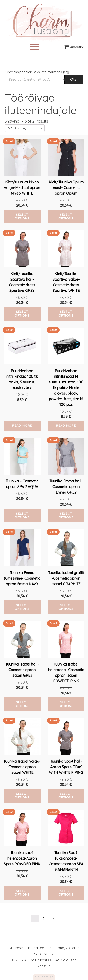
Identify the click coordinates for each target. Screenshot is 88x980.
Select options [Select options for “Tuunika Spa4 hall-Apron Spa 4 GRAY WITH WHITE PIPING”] (66, 796)
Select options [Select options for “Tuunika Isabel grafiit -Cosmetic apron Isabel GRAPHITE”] (66, 607)
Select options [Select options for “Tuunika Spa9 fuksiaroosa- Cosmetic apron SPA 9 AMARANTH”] (66, 893)
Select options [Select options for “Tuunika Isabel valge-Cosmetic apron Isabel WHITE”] (22, 796)
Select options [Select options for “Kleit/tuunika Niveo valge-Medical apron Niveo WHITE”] (22, 216)
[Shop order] (25, 128)
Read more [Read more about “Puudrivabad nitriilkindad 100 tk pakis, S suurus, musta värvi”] (22, 426)
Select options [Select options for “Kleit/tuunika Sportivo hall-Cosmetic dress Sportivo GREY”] (22, 313)
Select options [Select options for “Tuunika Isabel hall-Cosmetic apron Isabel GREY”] (22, 704)
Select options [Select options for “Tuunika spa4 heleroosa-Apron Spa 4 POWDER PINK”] (22, 893)
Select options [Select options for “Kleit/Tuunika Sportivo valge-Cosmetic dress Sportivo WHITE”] (66, 313)
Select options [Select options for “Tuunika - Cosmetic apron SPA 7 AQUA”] (22, 515)
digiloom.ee (44, 977)
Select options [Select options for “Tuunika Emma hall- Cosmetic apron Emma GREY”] (66, 515)
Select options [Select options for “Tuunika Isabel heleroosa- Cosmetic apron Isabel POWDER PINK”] (66, 704)
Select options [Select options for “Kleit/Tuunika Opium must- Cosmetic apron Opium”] (66, 216)
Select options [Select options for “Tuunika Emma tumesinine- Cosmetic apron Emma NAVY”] (22, 607)
